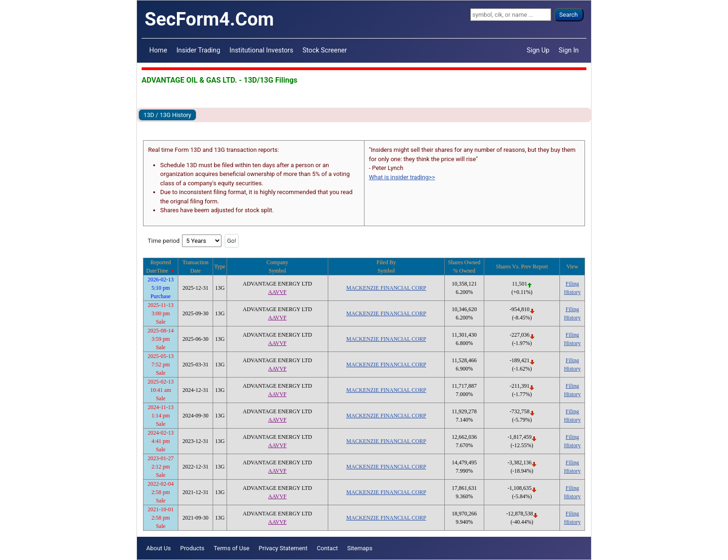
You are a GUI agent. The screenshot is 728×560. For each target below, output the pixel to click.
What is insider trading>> (402, 177)
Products (192, 548)
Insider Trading (198, 50)
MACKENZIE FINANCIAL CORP (386, 288)
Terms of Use (231, 548)
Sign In (569, 50)
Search (569, 15)
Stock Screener (325, 50)
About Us (159, 548)
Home (158, 50)
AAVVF (278, 292)
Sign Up (538, 50)
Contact (327, 548)
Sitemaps (360, 548)
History (572, 292)
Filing (572, 284)
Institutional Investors (261, 50)
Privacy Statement (283, 548)
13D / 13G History (167, 115)
